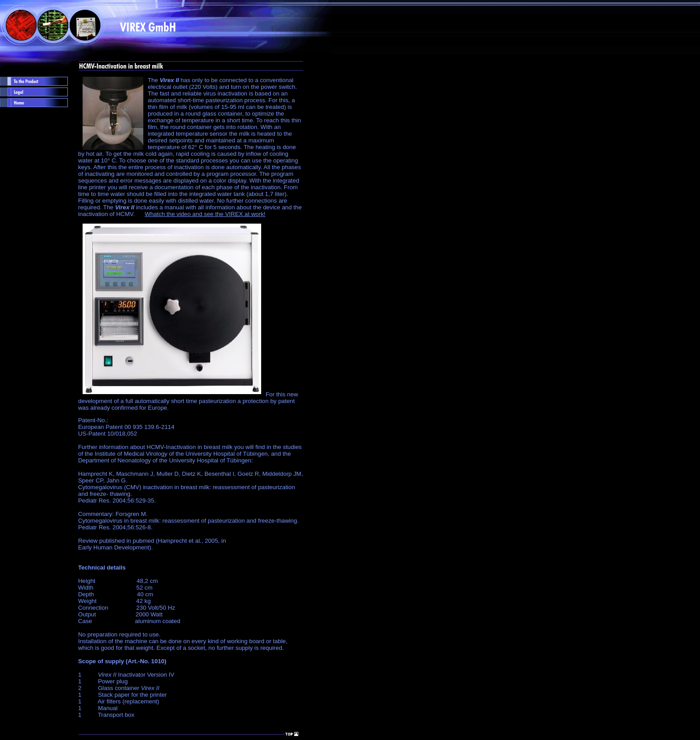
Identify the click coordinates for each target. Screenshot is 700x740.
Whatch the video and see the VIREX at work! (205, 214)
